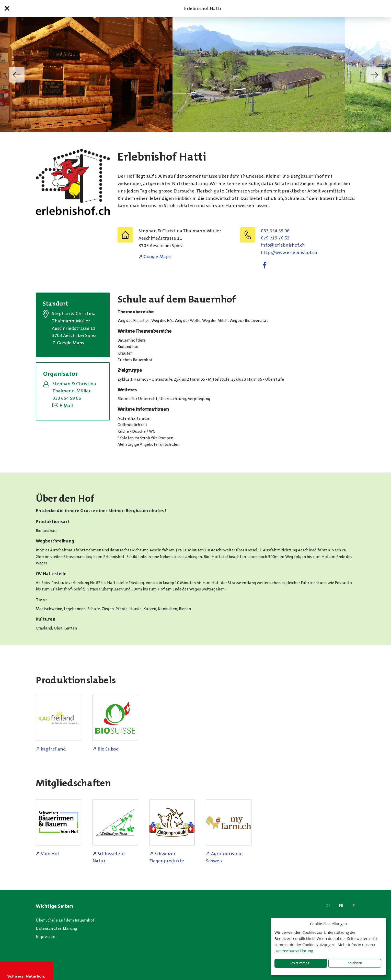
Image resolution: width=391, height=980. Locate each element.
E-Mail (66, 406)
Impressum (46, 936)
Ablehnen (355, 963)
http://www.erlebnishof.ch (289, 252)
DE (328, 906)
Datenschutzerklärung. (294, 951)
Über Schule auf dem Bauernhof (65, 920)
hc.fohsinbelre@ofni (283, 245)
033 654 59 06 (275, 231)
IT (353, 906)
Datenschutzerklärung (56, 928)
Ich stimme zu (301, 963)
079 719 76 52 (275, 238)
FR (341, 906)
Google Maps (157, 257)
